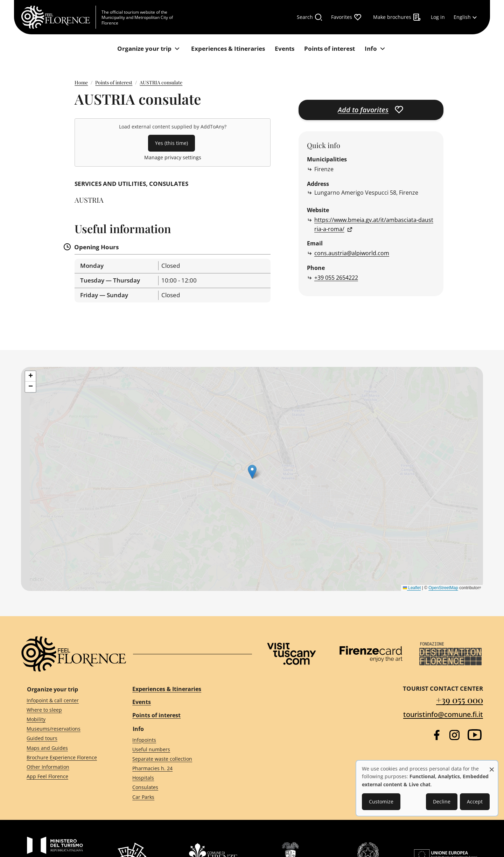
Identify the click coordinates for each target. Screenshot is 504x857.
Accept (475, 802)
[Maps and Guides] (67, 748)
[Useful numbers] (186, 749)
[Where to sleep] (67, 710)
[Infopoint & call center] (67, 700)
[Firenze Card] (371, 654)
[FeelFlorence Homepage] (58, 17)
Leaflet (412, 588)
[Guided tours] (67, 738)
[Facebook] (437, 735)
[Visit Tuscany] (292, 654)
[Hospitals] (186, 778)
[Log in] (438, 17)
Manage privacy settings (173, 157)
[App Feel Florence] (67, 777)
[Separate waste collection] (186, 759)
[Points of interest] (330, 49)
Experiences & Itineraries (167, 689)
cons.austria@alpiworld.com (352, 253)
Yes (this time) (171, 143)
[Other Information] (67, 767)
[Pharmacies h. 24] (186, 769)
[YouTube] (475, 735)
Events (142, 702)
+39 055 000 (460, 700)
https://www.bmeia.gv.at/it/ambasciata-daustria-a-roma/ (374, 224)
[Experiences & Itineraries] (228, 49)
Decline (442, 802)
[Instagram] (454, 735)
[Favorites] (346, 17)
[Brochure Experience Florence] (67, 757)
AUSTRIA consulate (161, 82)
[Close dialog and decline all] (492, 766)
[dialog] (427, 788)
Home (81, 82)
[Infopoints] (186, 740)
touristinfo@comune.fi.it (443, 714)
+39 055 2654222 (336, 278)
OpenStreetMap (443, 588)
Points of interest (114, 82)
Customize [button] (381, 802)
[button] (30, 376)
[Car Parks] (186, 797)
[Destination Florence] (450, 654)
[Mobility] (67, 720)
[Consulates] (186, 788)
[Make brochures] (397, 17)
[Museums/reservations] (67, 729)
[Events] (285, 49)
